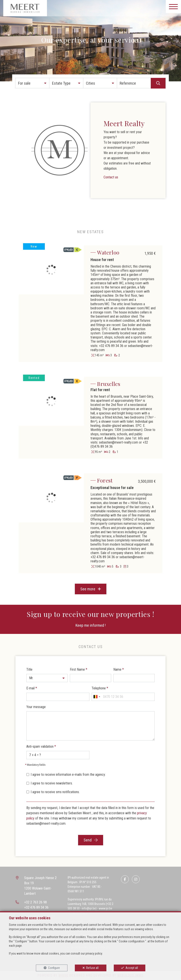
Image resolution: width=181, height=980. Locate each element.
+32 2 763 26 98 (35, 902)
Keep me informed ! (91, 625)
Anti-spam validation (41, 746)
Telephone (100, 688)
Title (29, 669)
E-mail (32, 688)
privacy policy (94, 953)
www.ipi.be (106, 908)
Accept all (132, 968)
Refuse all (92, 968)
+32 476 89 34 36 (36, 907)
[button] (32, 83)
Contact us (111, 177)
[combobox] (97, 697)
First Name (79, 669)
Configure (54, 968)
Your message (36, 707)
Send (91, 840)
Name (119, 669)
